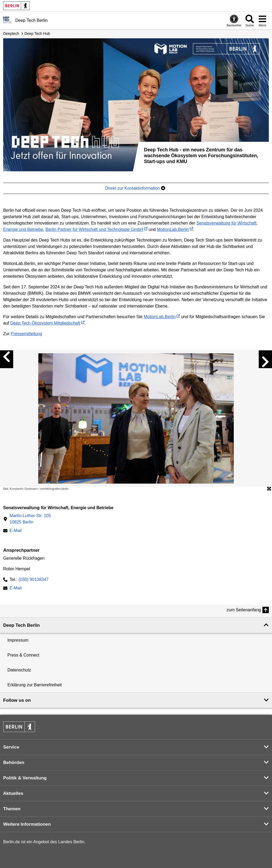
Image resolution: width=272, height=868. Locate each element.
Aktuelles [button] (13, 793)
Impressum (18, 640)
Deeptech (11, 34)
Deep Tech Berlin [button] (22, 625)
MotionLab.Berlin (173, 229)
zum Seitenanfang (244, 610)
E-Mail (16, 531)
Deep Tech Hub (37, 34)
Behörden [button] (14, 763)
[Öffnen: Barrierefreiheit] (234, 20)
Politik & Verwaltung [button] (25, 778)
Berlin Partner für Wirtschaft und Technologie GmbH (94, 229)
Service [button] (11, 747)
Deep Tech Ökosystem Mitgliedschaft (45, 323)
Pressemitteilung (26, 334)
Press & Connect (23, 655)
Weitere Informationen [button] (27, 824)
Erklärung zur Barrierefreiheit (35, 685)
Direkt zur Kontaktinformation (135, 188)
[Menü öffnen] (262, 20)
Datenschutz (19, 670)
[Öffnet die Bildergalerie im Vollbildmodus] (269, 489)
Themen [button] (12, 809)
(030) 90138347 (34, 580)
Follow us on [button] (17, 700)
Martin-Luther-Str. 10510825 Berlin (30, 519)
